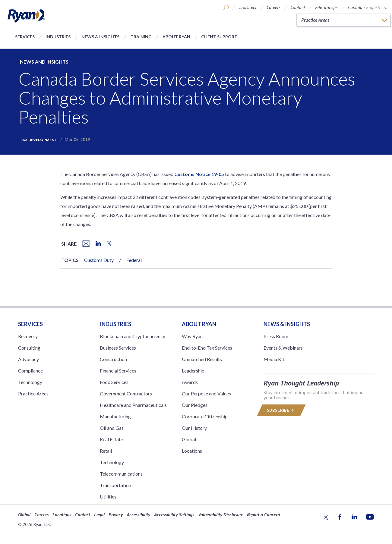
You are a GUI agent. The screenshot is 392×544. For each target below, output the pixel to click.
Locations (192, 451)
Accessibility (138, 514)
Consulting (29, 348)
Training (141, 37)
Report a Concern (263, 514)
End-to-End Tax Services (207, 348)
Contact (298, 7)
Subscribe (281, 410)
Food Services (114, 382)
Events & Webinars (283, 348)
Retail (106, 451)
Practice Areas (33, 393)
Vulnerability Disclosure (221, 514)
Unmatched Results (202, 359)
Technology (30, 382)
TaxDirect (248, 7)
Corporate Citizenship (205, 416)
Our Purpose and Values (206, 393)
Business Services (118, 348)
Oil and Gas (112, 428)
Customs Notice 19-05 (199, 174)
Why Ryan (192, 336)
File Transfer (327, 7)
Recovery (28, 336)
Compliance (30, 371)
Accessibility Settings (174, 514)
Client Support (219, 37)
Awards (190, 382)
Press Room (276, 336)
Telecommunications (121, 474)
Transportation (115, 485)
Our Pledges (195, 405)
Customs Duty (99, 260)
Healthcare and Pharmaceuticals (133, 405)
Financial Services (118, 371)
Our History (194, 428)
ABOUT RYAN (199, 324)
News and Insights (44, 62)
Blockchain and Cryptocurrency (133, 336)
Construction (113, 359)
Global (189, 439)
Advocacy (28, 359)
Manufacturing (115, 416)
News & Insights (100, 37)
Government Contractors (126, 393)
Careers (273, 7)
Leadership (193, 371)
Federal (134, 260)
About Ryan (176, 37)
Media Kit (274, 359)
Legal (99, 514)
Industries (58, 37)
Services (25, 37)
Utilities (108, 497)
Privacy (116, 514)
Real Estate (111, 439)
